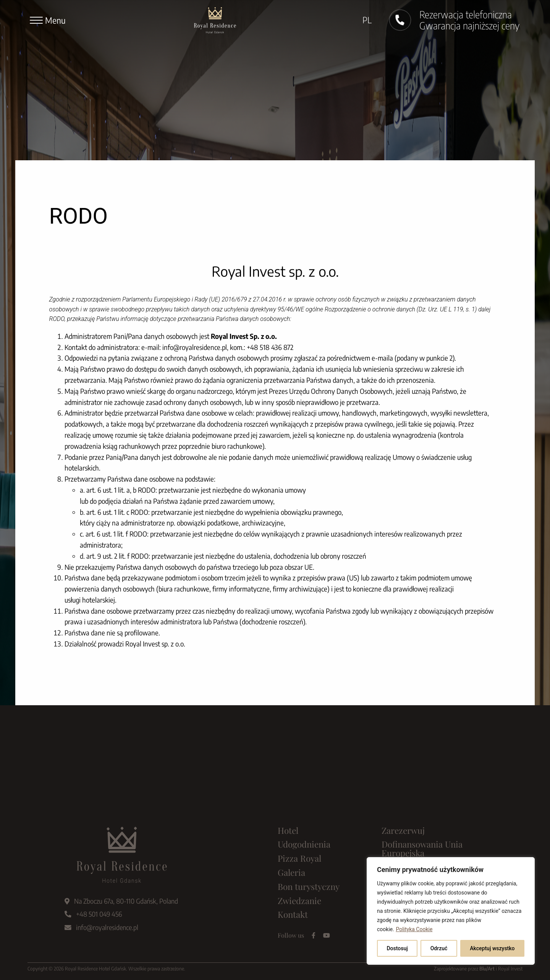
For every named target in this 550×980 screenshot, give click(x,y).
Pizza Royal (299, 858)
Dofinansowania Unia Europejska (422, 849)
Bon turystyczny (309, 887)
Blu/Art (487, 969)
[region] (451, 911)
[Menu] (48, 20)
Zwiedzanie (299, 901)
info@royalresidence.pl (101, 927)
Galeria (291, 872)
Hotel (288, 830)
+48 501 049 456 (93, 914)
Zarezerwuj (403, 830)
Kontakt (293, 914)
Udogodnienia (304, 844)
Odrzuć (439, 948)
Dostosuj (397, 948)
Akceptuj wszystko (492, 948)
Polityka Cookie (414, 929)
